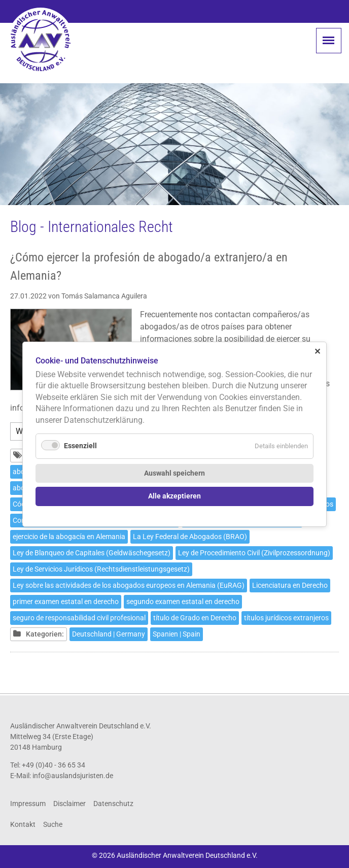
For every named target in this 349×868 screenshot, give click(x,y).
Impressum (28, 804)
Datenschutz (113, 804)
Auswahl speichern (174, 473)
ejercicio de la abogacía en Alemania (69, 537)
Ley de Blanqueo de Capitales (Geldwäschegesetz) (92, 553)
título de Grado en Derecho (195, 618)
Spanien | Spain (177, 634)
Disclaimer (69, 804)
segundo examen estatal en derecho (183, 602)
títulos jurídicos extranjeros (286, 618)
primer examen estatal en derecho (66, 602)
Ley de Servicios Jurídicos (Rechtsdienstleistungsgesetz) (101, 569)
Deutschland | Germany (109, 634)
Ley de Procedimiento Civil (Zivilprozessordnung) (254, 553)
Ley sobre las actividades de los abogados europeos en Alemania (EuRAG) (129, 585)
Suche (53, 824)
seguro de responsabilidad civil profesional (79, 618)
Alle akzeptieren (174, 496)
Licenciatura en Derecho (290, 585)
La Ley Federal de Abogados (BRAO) (190, 537)
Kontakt (23, 824)
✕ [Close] (317, 351)
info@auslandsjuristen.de (73, 776)
